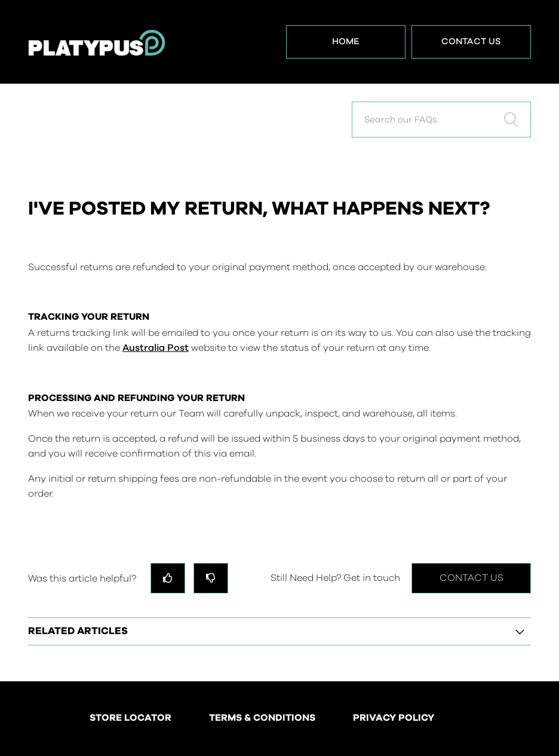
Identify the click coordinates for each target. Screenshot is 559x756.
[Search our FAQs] (441, 120)
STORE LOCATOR (130, 718)
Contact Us (471, 42)
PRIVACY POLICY (394, 718)
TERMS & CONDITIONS (262, 718)
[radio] (168, 578)
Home (346, 42)
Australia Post (156, 348)
